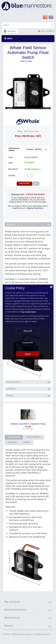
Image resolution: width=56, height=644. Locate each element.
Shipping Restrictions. (35, 208)
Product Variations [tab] (28, 382)
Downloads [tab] (28, 389)
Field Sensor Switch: (14, 149)
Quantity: (12, 175)
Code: (11, 157)
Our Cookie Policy (29, 312)
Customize (28, 342)
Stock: (11, 163)
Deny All (28, 331)
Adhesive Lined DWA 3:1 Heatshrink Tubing (28, 424)
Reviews (27, 442)
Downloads (12, 442)
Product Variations (34, 437)
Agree (28, 354)
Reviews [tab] (28, 395)
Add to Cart (24, 184)
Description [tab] (28, 224)
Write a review (26, 61)
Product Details (14, 437)
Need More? (13, 169)
